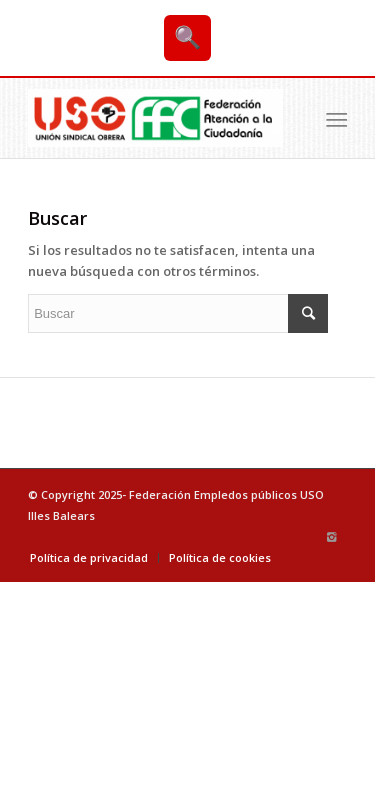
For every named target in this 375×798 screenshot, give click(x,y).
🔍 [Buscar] (187, 37)
